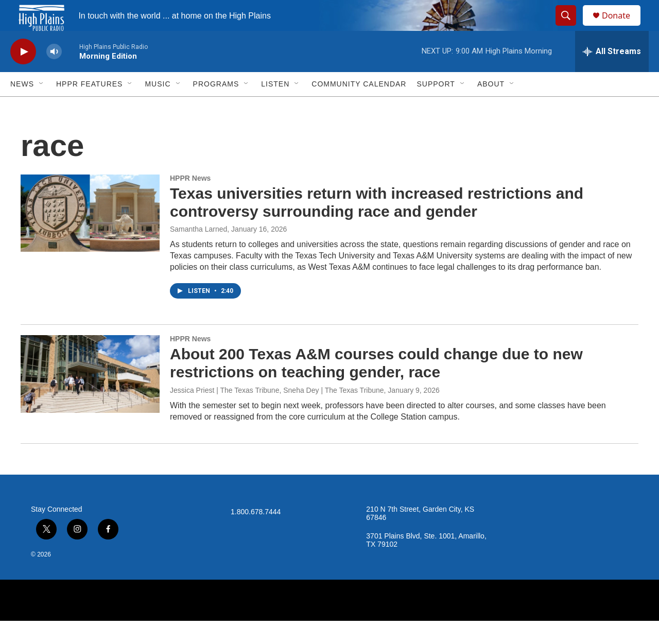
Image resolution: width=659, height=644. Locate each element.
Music (158, 107)
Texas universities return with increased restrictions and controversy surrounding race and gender (377, 225)
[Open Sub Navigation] (42, 107)
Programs (216, 107)
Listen (275, 107)
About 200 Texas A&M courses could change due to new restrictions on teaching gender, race (376, 386)
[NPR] (329, 623)
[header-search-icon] (570, 27)
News (22, 107)
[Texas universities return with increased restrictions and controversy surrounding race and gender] (90, 236)
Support (436, 107)
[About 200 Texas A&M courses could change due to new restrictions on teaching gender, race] (90, 397)
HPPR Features (89, 107)
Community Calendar (359, 107)
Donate (622, 27)
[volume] (54, 75)
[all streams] (612, 75)
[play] (23, 75)
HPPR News (190, 201)
